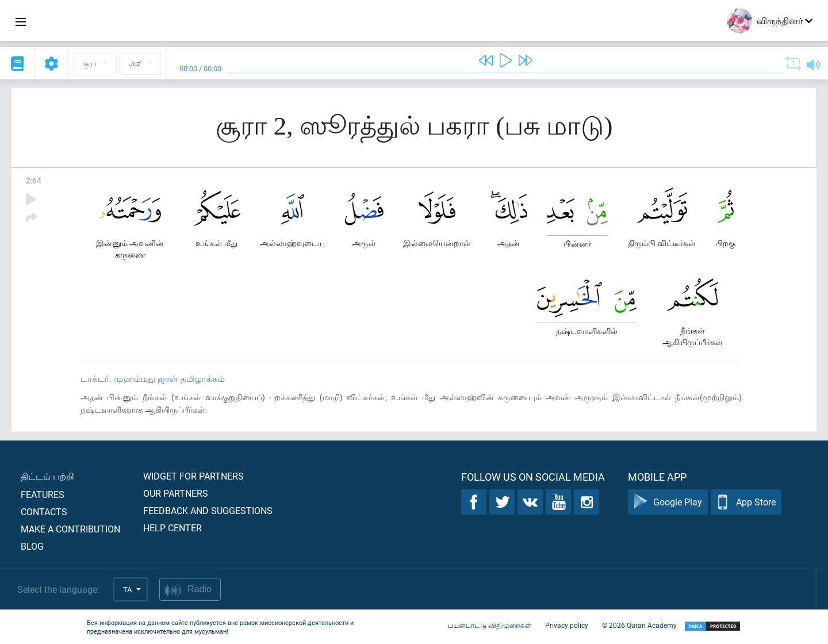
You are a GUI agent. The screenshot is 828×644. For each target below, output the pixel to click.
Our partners (176, 493)
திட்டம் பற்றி (47, 476)
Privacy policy (567, 626)
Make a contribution (70, 529)
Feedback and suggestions (208, 510)
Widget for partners (193, 476)
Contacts (44, 511)
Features (43, 494)
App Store (746, 502)
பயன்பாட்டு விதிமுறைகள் (490, 626)
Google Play (668, 502)
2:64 (34, 180)
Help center (172, 528)
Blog (32, 546)
